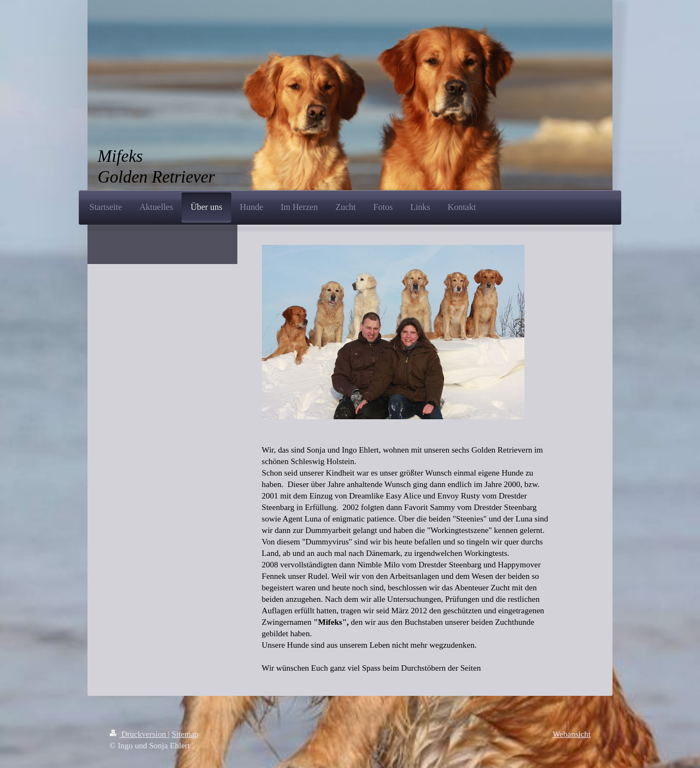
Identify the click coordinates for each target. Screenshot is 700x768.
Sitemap (185, 734)
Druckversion (139, 734)
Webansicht (571, 734)
